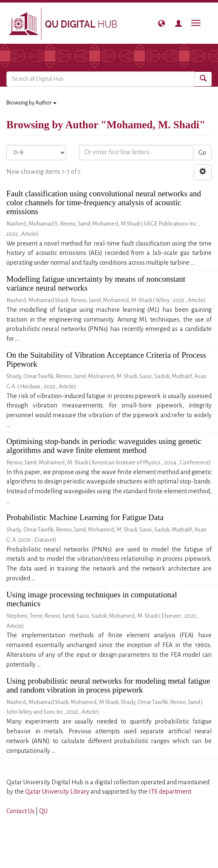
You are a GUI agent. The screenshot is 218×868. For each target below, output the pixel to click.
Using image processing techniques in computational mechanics (92, 599)
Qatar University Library (58, 792)
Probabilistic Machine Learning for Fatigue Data (85, 517)
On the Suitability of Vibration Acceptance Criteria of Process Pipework (106, 359)
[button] (161, 23)
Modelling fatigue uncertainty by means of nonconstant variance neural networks (96, 283)
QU (43, 811)
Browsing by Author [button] (31, 103)
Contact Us (20, 811)
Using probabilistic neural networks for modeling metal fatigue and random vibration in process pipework (108, 685)
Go (202, 153)
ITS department (170, 792)
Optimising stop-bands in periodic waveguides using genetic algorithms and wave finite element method (104, 446)
